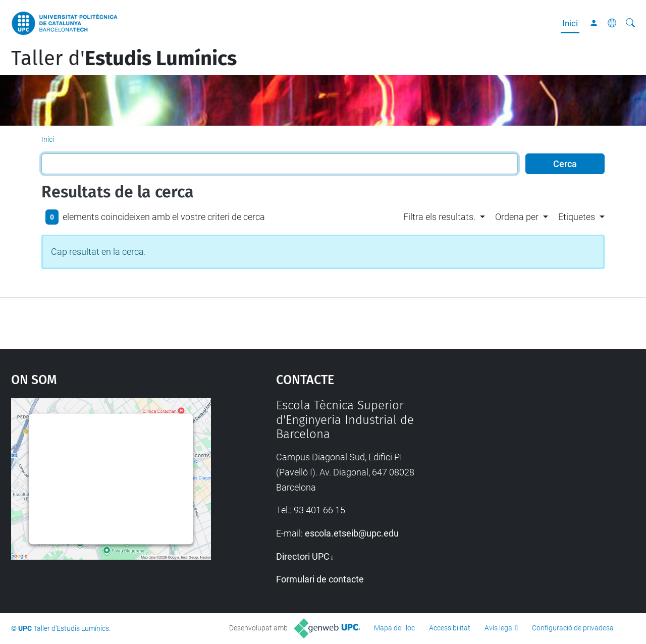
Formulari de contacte (320, 579)
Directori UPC (303, 556)
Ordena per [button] (517, 217)
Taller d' (124, 59)
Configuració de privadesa (573, 628)
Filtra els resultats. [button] (439, 217)
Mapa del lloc (394, 628)
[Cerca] (630, 23)
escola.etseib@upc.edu (352, 533)
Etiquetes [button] (577, 217)
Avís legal (499, 628)
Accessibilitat (450, 628)
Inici (570, 23)
